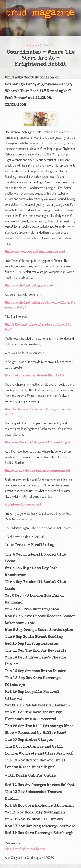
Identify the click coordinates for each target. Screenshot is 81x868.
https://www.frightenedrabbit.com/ (26, 849)
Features (32, 46)
